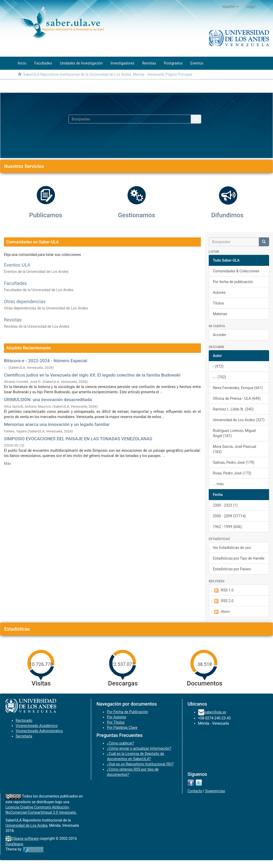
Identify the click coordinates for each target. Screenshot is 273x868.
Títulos (219, 303)
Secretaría (24, 736)
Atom (221, 612)
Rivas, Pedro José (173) (232, 473)
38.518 (205, 664)
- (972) (218, 366)
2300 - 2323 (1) (225, 505)
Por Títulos (116, 722)
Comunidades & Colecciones (236, 271)
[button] (230, 7)
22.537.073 (123, 664)
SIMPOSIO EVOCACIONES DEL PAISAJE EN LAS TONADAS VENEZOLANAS (78, 439)
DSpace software (25, 838)
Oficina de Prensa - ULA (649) (237, 398)
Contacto (195, 791)
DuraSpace (14, 844)
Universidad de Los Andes (27, 825)
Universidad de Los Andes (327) (239, 420)
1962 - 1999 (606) (227, 527)
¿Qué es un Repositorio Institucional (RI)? (140, 764)
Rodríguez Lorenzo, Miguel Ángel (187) (234, 433)
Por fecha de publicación (233, 282)
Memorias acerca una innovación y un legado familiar (57, 424)
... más (218, 484)
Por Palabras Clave (122, 728)
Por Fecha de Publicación (127, 712)
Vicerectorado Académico (37, 726)
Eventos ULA (17, 265)
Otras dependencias (25, 301)
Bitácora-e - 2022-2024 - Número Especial (46, 361)
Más (7, 464)
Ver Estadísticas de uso (232, 548)
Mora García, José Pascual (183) (235, 449)
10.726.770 (41, 664)
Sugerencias (215, 791)
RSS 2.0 (223, 601)
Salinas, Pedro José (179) (234, 462)
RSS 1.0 (223, 590)
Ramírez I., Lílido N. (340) (233, 409)
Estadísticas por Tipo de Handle (239, 558)
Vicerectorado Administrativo (39, 731)
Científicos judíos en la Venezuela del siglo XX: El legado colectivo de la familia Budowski (92, 375)
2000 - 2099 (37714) (229, 516)
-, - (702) (220, 377)
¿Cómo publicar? (120, 743)
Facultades (15, 283)
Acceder (220, 335)
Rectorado (24, 720)
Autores (219, 292)
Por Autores (116, 717)
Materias (220, 314)
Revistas (13, 320)
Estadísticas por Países (232, 569)
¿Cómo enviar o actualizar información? (139, 748)
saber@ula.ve (215, 712)
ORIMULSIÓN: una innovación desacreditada (48, 400)
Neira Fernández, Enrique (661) (238, 388)
